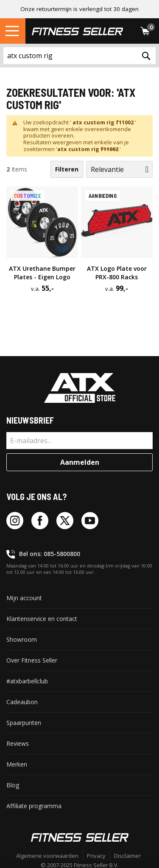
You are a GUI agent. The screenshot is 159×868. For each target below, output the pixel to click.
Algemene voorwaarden (47, 856)
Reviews (18, 743)
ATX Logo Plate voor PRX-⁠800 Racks (117, 273)
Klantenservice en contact (42, 619)
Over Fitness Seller (32, 660)
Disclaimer (127, 856)
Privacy (96, 856)
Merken (17, 764)
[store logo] (77, 31)
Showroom (22, 639)
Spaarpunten (24, 723)
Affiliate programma (34, 806)
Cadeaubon (22, 702)
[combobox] (79, 56)
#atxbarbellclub (27, 681)
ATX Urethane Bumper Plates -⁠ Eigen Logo (42, 273)
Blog (13, 785)
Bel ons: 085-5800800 (50, 554)
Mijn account (24, 598)
